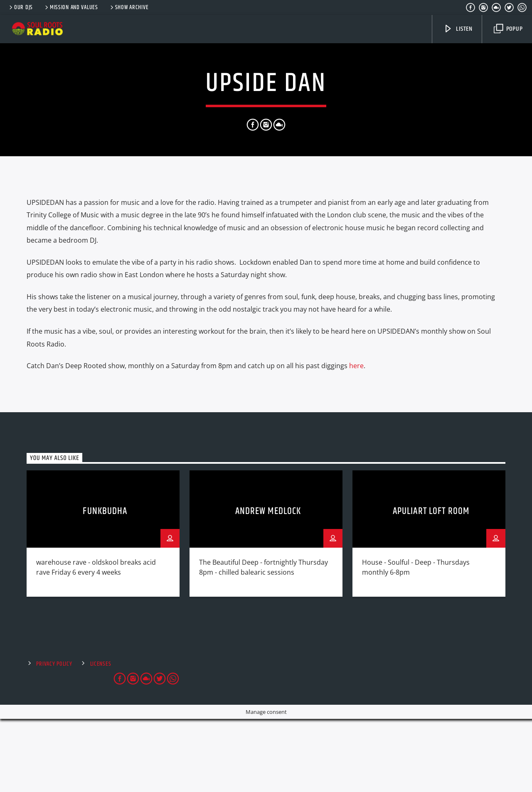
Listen (458, 29)
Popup (508, 29)
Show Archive (129, 7)
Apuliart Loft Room (431, 584)
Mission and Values (71, 7)
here (356, 439)
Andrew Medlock (268, 584)
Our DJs (20, 7)
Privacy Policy (54, 737)
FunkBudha (105, 584)
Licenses (101, 737)
